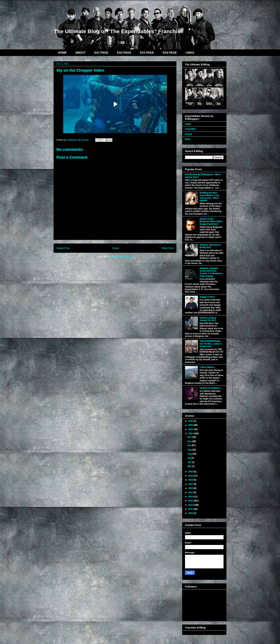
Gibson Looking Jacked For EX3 (208, 319)
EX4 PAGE (170, 53)
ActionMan (190, 129)
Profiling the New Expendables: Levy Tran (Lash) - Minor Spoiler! (209, 197)
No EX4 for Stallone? (210, 388)
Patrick (189, 134)
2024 (191, 421)
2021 (191, 433)
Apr (190, 462)
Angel (188, 124)
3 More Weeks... (208, 367)
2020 (191, 472)
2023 (191, 425)
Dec (190, 437)
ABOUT (80, 53)
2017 (191, 484)
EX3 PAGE (147, 53)
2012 (191, 505)
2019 (191, 476)
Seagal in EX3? (207, 297)
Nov (190, 441)
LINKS (190, 53)
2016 (191, 488)
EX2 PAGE (124, 53)
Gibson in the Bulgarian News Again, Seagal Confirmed (211, 221)
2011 (191, 509)
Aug (190, 454)
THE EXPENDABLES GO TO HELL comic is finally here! (211, 344)
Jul (189, 458)
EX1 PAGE (101, 53)
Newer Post (63, 248)
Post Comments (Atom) (122, 257)
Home (116, 248)
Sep (190, 450)
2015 (191, 492)
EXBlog (79, 17)
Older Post (167, 248)
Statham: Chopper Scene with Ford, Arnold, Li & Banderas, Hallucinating (211, 272)
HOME (62, 53)
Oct (190, 445)
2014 (191, 497)
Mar (190, 466)
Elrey (188, 139)
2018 (191, 480)
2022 (191, 429)
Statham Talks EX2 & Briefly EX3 (210, 246)
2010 (191, 513)
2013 (191, 501)
